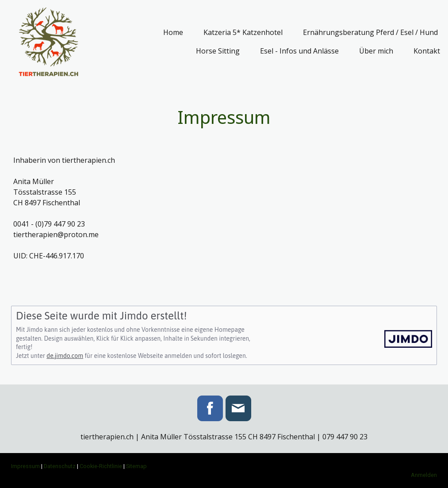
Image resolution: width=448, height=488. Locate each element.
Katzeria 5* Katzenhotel (243, 32)
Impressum (25, 466)
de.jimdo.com (65, 356)
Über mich (376, 51)
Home (173, 32)
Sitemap (136, 466)
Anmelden (424, 475)
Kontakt (427, 51)
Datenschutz (60, 466)
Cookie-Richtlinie (101, 466)
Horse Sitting (218, 51)
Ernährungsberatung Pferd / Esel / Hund (370, 32)
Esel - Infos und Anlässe (299, 51)
